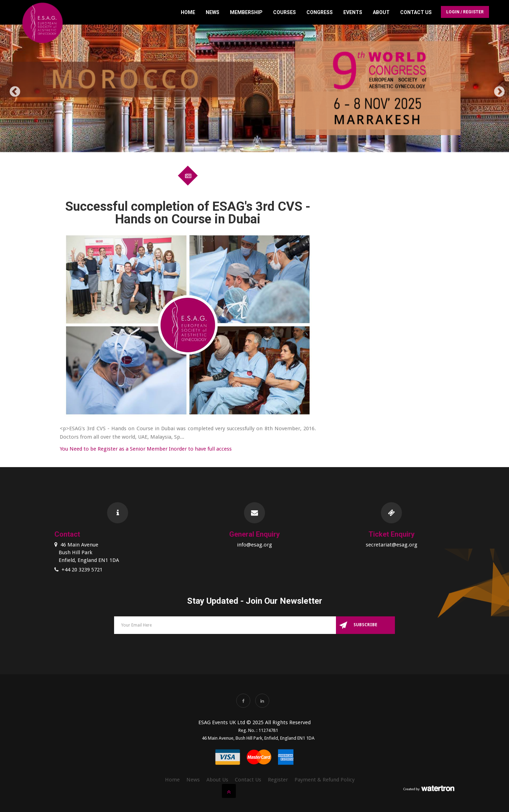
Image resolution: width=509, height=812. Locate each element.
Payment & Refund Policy (325, 780)
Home (188, 12)
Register (278, 780)
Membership (246, 12)
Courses (285, 12)
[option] (254, 90)
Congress (320, 12)
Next (497, 90)
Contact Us (416, 12)
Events (353, 12)
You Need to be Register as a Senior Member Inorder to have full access (146, 449)
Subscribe (365, 625)
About (381, 12)
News (213, 12)
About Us (217, 780)
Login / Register (465, 12)
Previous (12, 90)
